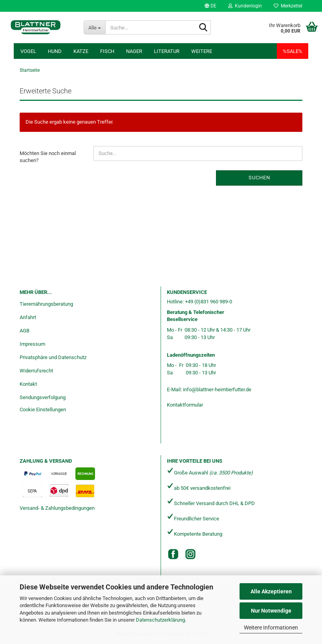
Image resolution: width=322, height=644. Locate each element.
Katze (81, 51)
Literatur (167, 51)
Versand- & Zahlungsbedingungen (57, 508)
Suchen (259, 178)
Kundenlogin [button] (245, 6)
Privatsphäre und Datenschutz (53, 357)
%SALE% (293, 51)
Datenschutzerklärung (160, 620)
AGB (25, 331)
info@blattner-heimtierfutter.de (217, 390)
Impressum (32, 344)
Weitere (202, 51)
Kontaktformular (185, 405)
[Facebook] (173, 554)
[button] (210, 6)
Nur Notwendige (271, 611)
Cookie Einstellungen (43, 410)
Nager (134, 51)
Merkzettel (288, 6)
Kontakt (28, 384)
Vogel (28, 51)
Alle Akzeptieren (271, 591)
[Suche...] (95, 27)
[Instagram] (190, 554)
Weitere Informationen (271, 628)
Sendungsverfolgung (43, 397)
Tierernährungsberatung (46, 304)
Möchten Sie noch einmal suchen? (48, 157)
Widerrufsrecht (36, 371)
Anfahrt (28, 317)
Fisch (107, 51)
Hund (55, 51)
